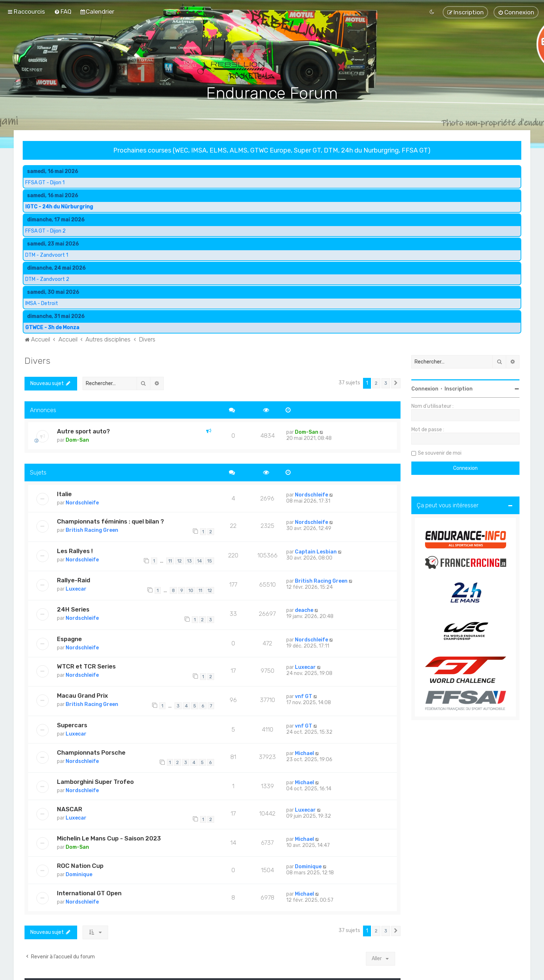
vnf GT (304, 696)
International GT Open (89, 893)
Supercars (72, 725)
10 (191, 590)
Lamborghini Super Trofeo (95, 781)
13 (189, 561)
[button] (396, 383)
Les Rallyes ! (75, 551)
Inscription (459, 389)
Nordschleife (82, 502)
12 (180, 561)
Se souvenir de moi (440, 453)
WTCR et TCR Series (86, 666)
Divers (37, 360)
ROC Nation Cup (80, 866)
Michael (304, 753)
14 (200, 561)
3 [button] (386, 383)
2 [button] (376, 383)
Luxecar (76, 589)
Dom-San (77, 440)
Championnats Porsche (91, 752)
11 (170, 561)
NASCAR (70, 809)
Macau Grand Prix (82, 696)
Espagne (69, 639)
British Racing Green (92, 530)
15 (210, 561)
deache (304, 610)
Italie (64, 494)
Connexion (425, 389)
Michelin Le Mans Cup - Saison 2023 (109, 838)
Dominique (79, 875)
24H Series (73, 609)
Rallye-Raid (74, 580)
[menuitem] (63, 12)
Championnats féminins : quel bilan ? (110, 521)
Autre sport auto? (83, 431)
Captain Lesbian (316, 551)
